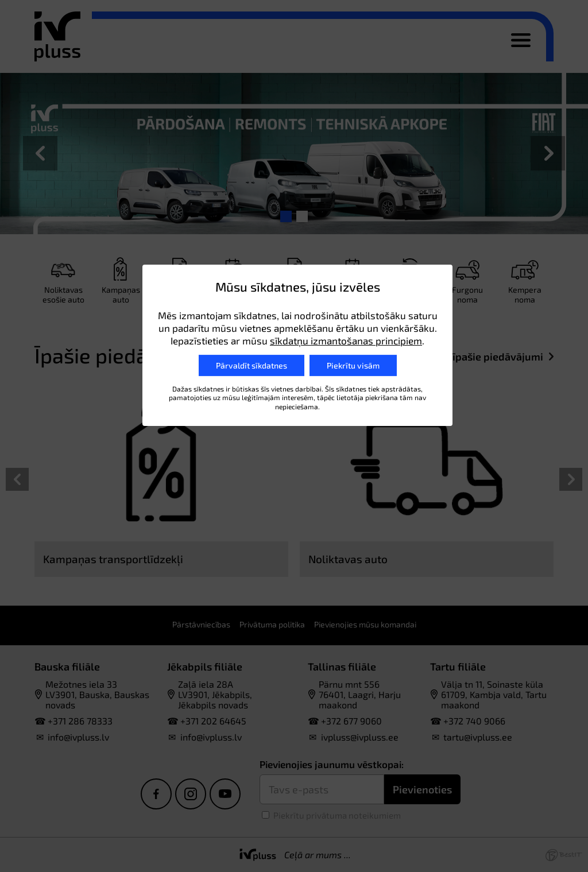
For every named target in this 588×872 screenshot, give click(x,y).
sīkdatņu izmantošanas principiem (346, 340)
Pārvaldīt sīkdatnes (252, 365)
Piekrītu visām (353, 365)
